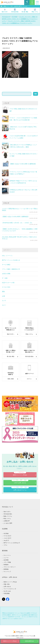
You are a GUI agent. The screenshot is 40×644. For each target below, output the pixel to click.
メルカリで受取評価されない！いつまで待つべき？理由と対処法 (20, 210)
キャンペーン (7, 555)
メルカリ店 (7, 538)
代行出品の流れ (15, 10)
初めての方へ (5, 10)
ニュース (6, 558)
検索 (36, 94)
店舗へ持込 (7, 584)
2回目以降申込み (30, 641)
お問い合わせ (7, 587)
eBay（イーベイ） (8, 256)
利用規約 (6, 565)
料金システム (35, 10)
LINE (32, 3)
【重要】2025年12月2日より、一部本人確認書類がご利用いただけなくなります (20, 230)
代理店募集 (7, 593)
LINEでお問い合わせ (20, 482)
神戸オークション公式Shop (11, 543)
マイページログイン (9, 589)
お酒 (3, 296)
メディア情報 (7, 562)
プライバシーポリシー (10, 567)
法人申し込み (7, 591)
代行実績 (6, 533)
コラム (5, 545)
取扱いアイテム (8, 516)
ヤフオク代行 (6, 287)
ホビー (4, 305)
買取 (3, 292)
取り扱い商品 (25, 10)
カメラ (4, 301)
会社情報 (6, 560)
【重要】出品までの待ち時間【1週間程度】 (23, 164)
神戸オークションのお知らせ (11, 260)
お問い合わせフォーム (20, 489)
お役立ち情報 (6, 274)
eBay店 (5, 540)
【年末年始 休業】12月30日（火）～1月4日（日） (17, 223)
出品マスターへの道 (8, 283)
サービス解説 (6, 265)
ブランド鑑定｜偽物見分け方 (11, 269)
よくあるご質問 (8, 523)
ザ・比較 (5, 278)
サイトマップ (7, 572)
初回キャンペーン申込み (10, 641)
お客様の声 (7, 521)
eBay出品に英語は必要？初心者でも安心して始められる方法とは (19, 238)
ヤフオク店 (7, 536)
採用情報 (6, 569)
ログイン (27, 3)
